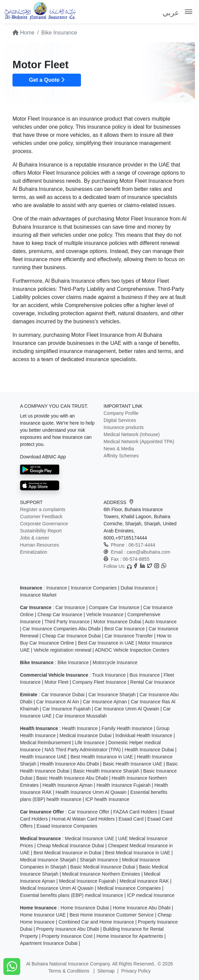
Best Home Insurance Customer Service (112, 915)
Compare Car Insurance (114, 607)
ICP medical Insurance (151, 895)
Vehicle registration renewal (62, 650)
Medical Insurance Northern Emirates (101, 874)
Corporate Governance (44, 524)
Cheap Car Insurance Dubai (72, 636)
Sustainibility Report (41, 531)
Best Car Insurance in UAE (106, 643)
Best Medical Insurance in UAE (138, 853)
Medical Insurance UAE (89, 838)
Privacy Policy (136, 971)
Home (23, 33)
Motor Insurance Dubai (117, 622)
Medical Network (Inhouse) (132, 434)
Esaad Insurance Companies (67, 826)
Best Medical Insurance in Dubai (67, 853)
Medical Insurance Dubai (85, 735)
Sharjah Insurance (99, 860)
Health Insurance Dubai (149, 750)
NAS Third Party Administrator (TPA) (83, 750)
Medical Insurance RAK (144, 881)
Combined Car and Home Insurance (96, 922)
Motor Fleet (56, 682)
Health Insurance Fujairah (123, 785)
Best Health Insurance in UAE (102, 757)
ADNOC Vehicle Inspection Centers (132, 650)
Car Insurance (70, 607)
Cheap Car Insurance (60, 614)
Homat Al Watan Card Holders (83, 819)
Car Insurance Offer (89, 812)
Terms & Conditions (69, 971)
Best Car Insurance (124, 629)
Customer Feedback (41, 517)
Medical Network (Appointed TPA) (139, 442)
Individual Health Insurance (144, 735)
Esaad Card (131, 819)
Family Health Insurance (127, 728)
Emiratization (34, 552)
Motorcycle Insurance (115, 662)
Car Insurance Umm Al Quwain (127, 709)
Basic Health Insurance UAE (133, 764)
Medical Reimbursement (45, 743)
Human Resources (39, 545)
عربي (171, 13)
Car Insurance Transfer (129, 636)
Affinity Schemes (121, 456)
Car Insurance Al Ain (58, 702)
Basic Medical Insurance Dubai (103, 867)
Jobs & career (34, 538)
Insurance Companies (94, 588)
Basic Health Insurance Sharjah (106, 771)
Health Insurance (80, 728)
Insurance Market (38, 595)
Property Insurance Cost (67, 936)
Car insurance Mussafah (81, 716)
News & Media (119, 449)
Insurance (56, 588)
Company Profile (121, 413)
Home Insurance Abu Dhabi (141, 908)
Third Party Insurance (67, 622)
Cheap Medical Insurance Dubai (71, 846)
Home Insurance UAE (43, 915)
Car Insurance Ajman (105, 702)
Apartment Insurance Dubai (49, 943)
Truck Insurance (109, 675)
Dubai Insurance (138, 588)
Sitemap (106, 971)
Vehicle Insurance (105, 614)
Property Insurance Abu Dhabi (68, 929)
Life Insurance (90, 743)
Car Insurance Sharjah (112, 695)
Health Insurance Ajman (68, 785)
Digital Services (120, 420)
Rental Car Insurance (152, 682)
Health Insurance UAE (43, 757)
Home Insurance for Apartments (130, 936)
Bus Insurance (145, 675)
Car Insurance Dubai (63, 695)
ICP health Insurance (107, 799)
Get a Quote (47, 80)
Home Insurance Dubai (85, 908)
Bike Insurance (73, 662)
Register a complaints (43, 509)
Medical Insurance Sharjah (48, 860)
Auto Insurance (161, 622)
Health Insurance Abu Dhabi (69, 764)
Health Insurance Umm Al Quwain (91, 792)
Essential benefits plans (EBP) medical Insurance (72, 895)
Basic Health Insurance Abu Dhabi (72, 778)
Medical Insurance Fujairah (87, 881)
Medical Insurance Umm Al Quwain (57, 888)
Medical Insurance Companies (129, 888)
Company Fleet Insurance (99, 682)
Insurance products (124, 427)
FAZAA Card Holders (135, 812)
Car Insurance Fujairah (66, 709)
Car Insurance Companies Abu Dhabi (62, 629)
